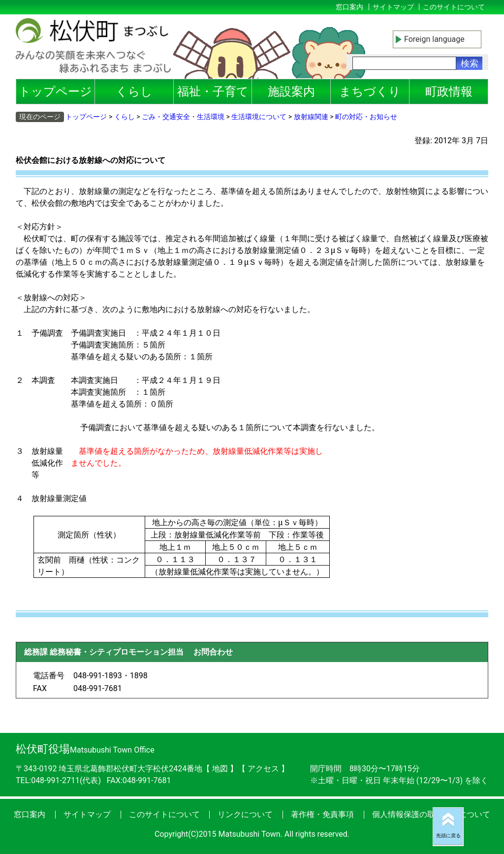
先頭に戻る (448, 836)
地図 (220, 769)
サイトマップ (393, 7)
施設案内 (291, 92)
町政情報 (449, 92)
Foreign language (434, 39)
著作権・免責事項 (322, 814)
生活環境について (259, 117)
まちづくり (370, 92)
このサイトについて (454, 7)
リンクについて (245, 814)
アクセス (264, 769)
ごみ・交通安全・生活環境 (183, 117)
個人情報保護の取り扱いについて (431, 814)
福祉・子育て (213, 92)
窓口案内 (349, 7)
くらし (134, 92)
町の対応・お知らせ (366, 117)
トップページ (55, 92)
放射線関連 (311, 117)
